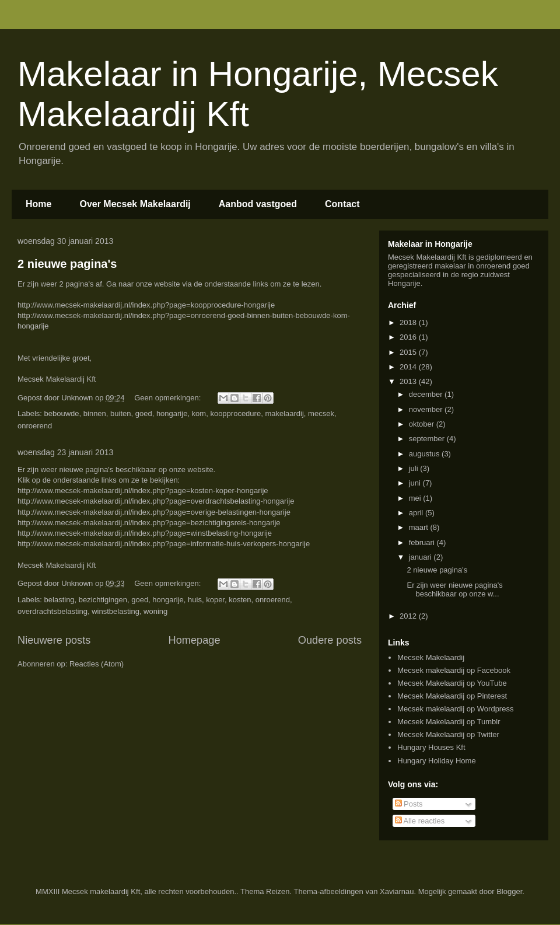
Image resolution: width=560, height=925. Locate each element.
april (417, 513)
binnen (95, 413)
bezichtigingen (103, 600)
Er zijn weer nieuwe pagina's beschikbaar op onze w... (454, 590)
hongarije (172, 413)
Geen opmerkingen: (169, 398)
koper (215, 600)
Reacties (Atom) (97, 664)
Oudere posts (330, 640)
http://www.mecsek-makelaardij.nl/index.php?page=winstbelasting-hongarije (145, 533)
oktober (423, 424)
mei (416, 498)
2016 (409, 337)
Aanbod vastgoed (258, 204)
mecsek (321, 413)
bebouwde (62, 413)
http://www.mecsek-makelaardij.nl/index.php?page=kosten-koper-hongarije (143, 491)
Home (38, 204)
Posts (409, 804)
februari (423, 542)
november (427, 409)
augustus (425, 454)
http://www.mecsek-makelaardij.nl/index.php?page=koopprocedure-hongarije (146, 305)
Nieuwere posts (54, 640)
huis (195, 600)
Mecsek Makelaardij (431, 657)
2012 (409, 616)
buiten (120, 413)
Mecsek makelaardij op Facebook (454, 670)
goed (144, 413)
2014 (409, 367)
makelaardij (284, 413)
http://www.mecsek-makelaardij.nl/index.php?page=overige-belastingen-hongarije (154, 512)
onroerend (35, 426)
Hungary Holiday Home (436, 761)
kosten (240, 600)
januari (421, 557)
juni (416, 483)
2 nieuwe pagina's (67, 264)
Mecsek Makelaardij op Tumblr (449, 722)
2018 (409, 322)
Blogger (509, 891)
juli (415, 468)
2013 (409, 381)
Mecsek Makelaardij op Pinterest (452, 696)
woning (155, 611)
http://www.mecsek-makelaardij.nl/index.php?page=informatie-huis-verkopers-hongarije (164, 544)
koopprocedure (235, 413)
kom (199, 413)
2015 (409, 352)
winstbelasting (116, 611)
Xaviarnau (397, 891)
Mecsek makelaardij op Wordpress (455, 709)
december (427, 394)
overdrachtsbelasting (52, 611)
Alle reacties (420, 821)
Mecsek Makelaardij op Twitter (448, 734)
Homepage (195, 640)
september (428, 439)
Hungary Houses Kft (431, 747)
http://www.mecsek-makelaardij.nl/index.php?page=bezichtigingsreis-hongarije (149, 523)
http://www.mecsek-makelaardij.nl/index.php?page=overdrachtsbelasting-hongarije (156, 501)
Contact (342, 204)
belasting (60, 600)
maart (420, 527)
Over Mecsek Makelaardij (135, 204)
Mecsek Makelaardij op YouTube (452, 683)
